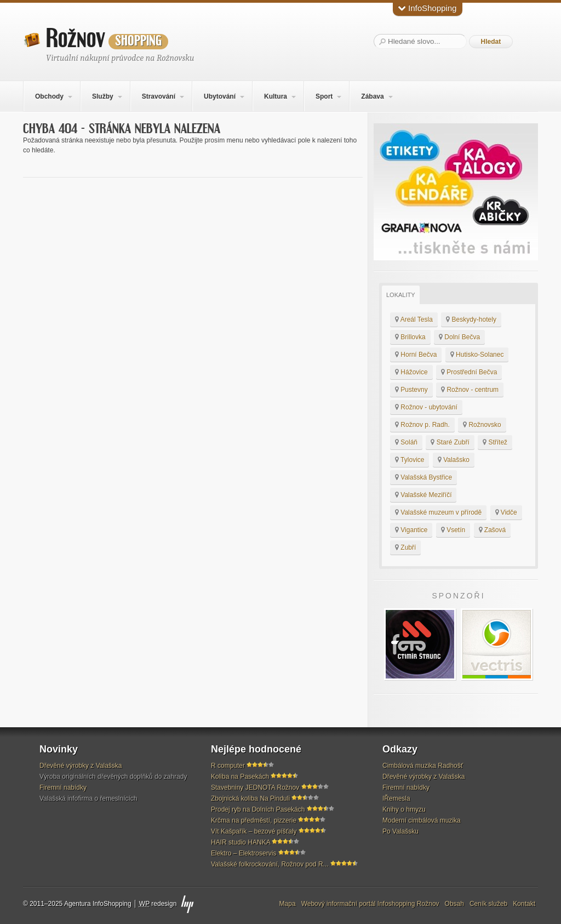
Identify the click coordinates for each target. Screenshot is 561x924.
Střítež (495, 442)
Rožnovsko (482, 425)
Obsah (454, 904)
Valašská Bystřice (423, 477)
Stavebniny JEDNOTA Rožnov (255, 788)
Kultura (276, 96)
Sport (324, 96)
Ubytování (220, 96)
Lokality (401, 295)
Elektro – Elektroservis (244, 853)
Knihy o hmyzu (404, 809)
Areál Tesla (414, 320)
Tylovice (410, 460)
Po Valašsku (400, 831)
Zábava (372, 96)
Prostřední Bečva (469, 372)
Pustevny (411, 390)
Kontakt (524, 904)
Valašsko (454, 460)
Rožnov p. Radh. (422, 425)
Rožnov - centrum (470, 390)
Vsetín (453, 530)
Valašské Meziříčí (423, 495)
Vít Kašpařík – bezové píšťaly (254, 831)
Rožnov (107, 39)
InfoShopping (428, 8)
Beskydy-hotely (471, 320)
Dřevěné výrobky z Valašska (81, 766)
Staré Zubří (450, 442)
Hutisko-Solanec (477, 355)
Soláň (406, 442)
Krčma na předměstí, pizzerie (254, 820)
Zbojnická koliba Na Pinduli (250, 798)
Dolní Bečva (459, 337)
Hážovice (411, 372)
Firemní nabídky (63, 788)
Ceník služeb (488, 904)
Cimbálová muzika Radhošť (423, 766)
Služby (103, 96)
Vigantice (411, 530)
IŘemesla (396, 798)
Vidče (506, 512)
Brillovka (410, 337)
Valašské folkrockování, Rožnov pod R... (270, 864)
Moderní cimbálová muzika (422, 820)
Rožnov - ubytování (426, 407)
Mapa (288, 904)
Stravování (159, 96)
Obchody (49, 96)
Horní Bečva (416, 355)
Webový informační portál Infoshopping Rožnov (370, 904)
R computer (228, 766)
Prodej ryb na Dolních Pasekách (258, 809)
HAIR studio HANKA (241, 842)
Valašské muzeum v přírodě (438, 512)
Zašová (493, 530)
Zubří (405, 547)
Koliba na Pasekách (240, 777)
